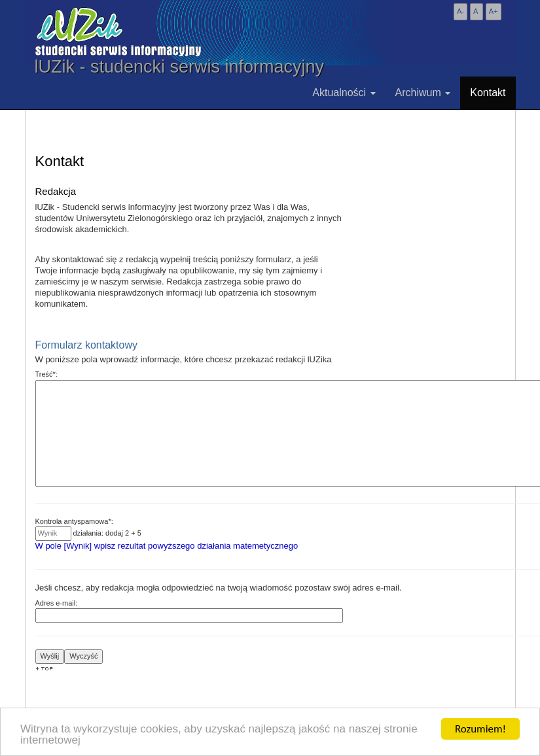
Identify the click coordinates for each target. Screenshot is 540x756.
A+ (494, 11)
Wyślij (50, 656)
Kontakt (488, 93)
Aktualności (344, 93)
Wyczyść (83, 656)
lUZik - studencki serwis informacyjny (180, 67)
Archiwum (423, 93)
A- (460, 11)
